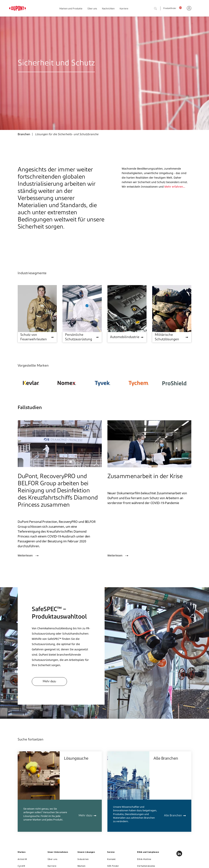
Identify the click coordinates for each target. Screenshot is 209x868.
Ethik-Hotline (144, 859)
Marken (82, 866)
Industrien (83, 859)
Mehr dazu (49, 682)
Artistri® (22, 859)
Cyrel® (21, 866)
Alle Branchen (173, 816)
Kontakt (111, 859)
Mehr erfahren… (175, 187)
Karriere (124, 9)
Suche (159, 9)
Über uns (92, 9)
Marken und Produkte (71, 9)
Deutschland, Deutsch (181, 8)
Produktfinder (170, 9)
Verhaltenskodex (146, 866)
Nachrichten (108, 9)
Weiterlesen (25, 556)
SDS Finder (113, 866)
